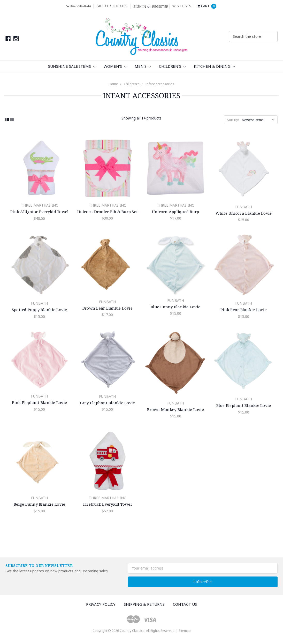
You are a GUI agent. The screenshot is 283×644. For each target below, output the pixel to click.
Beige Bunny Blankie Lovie (39, 504)
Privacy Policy (101, 604)
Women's (115, 66)
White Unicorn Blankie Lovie (244, 213)
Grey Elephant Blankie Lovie (108, 403)
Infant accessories (160, 84)
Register (160, 6)
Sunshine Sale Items (72, 66)
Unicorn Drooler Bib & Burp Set (108, 212)
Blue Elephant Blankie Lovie (244, 405)
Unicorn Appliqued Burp (176, 212)
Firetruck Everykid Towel (108, 504)
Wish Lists (182, 6)
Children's (172, 66)
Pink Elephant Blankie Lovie (39, 402)
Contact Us (185, 604)
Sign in (140, 6)
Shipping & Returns (144, 604)
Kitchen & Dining (214, 66)
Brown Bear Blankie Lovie (108, 308)
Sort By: (233, 120)
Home (113, 84)
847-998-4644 (78, 6)
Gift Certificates (112, 6)
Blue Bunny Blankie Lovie (175, 307)
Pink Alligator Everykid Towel (39, 212)
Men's (143, 66)
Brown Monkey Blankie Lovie (175, 409)
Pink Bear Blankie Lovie (244, 310)
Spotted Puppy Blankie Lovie (40, 310)
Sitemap (185, 631)
